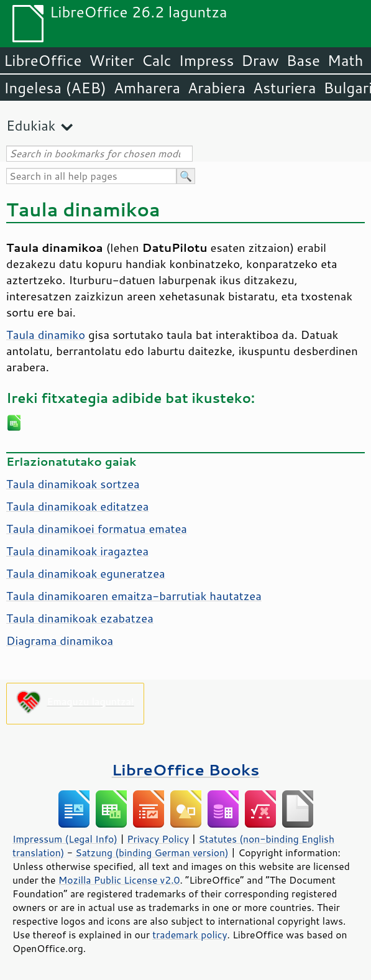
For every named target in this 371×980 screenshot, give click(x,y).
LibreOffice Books (186, 770)
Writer (111, 60)
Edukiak (31, 125)
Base (303, 60)
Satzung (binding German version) (152, 853)
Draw (260, 60)
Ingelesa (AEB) (55, 88)
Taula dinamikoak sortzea (73, 484)
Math (346, 60)
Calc (157, 60)
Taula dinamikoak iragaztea (77, 551)
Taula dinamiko (46, 335)
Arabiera (217, 88)
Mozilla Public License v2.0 (119, 880)
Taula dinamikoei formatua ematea (97, 529)
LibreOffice (43, 60)
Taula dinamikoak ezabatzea (80, 618)
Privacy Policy (158, 839)
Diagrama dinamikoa (60, 640)
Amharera (147, 88)
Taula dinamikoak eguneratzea (86, 573)
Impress (207, 60)
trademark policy (190, 935)
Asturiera (284, 88)
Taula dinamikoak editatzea (77, 506)
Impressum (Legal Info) (65, 839)
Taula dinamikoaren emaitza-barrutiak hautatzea (134, 596)
